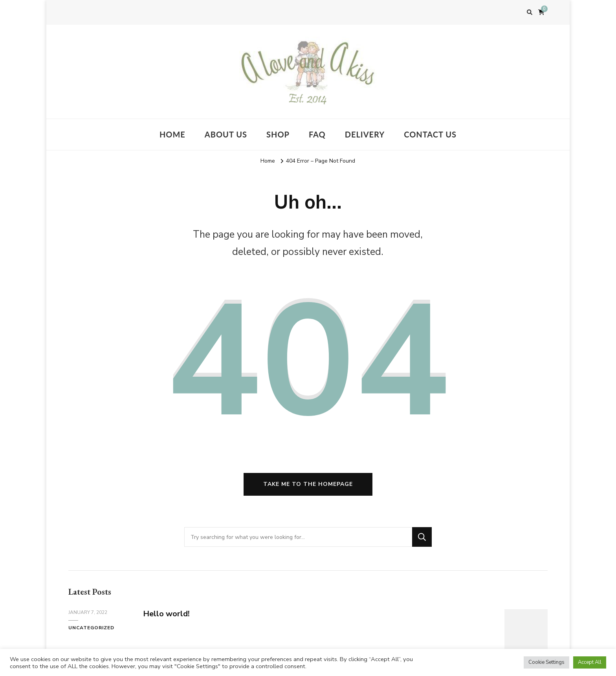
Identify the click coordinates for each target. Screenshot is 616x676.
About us (226, 134)
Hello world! (166, 614)
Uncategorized (91, 628)
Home (172, 134)
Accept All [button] (590, 662)
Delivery (365, 134)
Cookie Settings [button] (546, 662)
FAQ (317, 134)
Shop (278, 134)
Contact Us (430, 134)
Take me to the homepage (308, 484)
